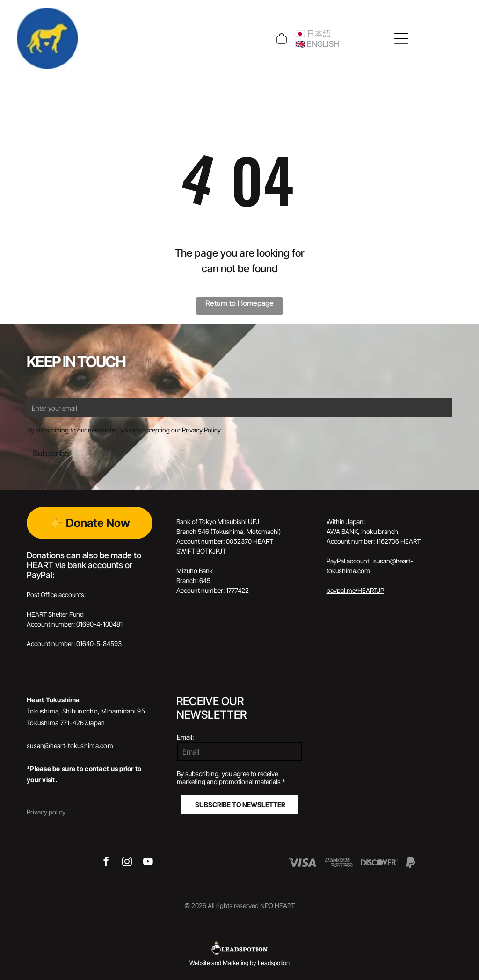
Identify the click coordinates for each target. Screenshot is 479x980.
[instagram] (127, 863)
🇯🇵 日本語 (313, 34)
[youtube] (148, 863)
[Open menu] (401, 38)
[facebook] (106, 863)
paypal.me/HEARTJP (355, 590)
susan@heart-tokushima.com (70, 746)
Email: (185, 737)
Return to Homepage (239, 303)
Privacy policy (46, 812)
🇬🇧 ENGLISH (317, 44)
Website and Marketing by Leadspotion (239, 963)
